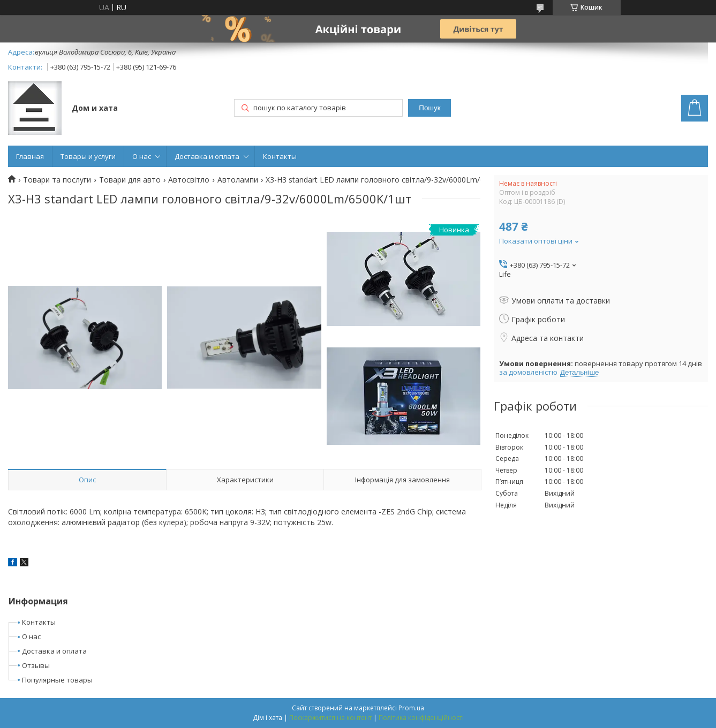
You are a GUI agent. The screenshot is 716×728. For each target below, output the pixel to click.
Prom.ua (411, 708)
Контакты (280, 156)
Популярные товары (57, 680)
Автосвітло (189, 180)
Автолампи (238, 180)
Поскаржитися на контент (330, 718)
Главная (30, 156)
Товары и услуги (88, 156)
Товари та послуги (57, 180)
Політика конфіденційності (421, 718)
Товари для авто (130, 180)
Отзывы (36, 665)
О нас (142, 156)
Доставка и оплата (207, 156)
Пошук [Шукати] (429, 108)
